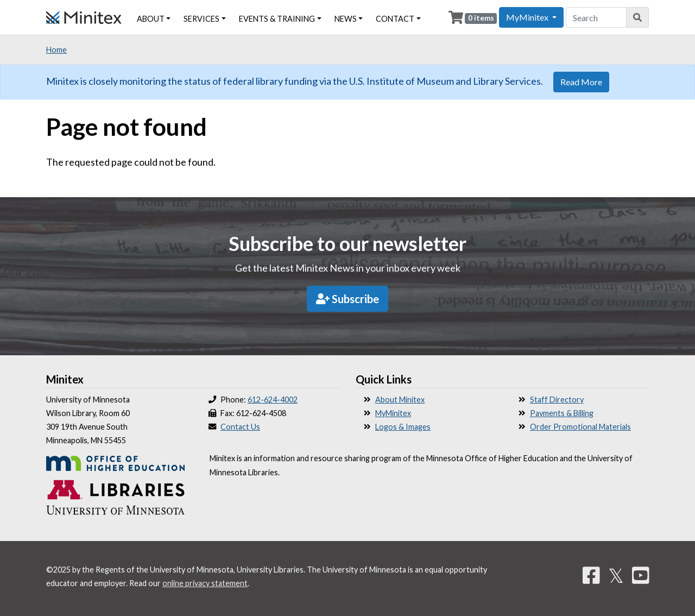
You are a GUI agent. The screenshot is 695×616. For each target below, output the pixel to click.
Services (201, 19)
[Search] (638, 17)
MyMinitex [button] (528, 17)
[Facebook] (591, 575)
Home (56, 50)
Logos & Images (403, 427)
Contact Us (240, 427)
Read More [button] (581, 82)
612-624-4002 (273, 400)
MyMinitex (393, 413)
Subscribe (347, 299)
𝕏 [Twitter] (616, 575)
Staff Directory (557, 400)
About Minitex (400, 400)
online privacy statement (205, 583)
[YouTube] (641, 575)
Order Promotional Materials (580, 427)
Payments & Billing (562, 413)
